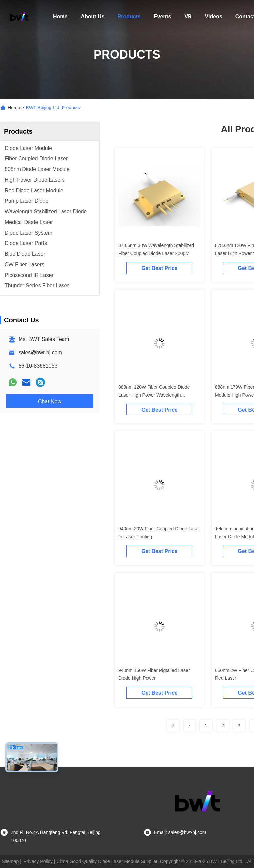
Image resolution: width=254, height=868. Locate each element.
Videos (214, 16)
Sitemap (10, 861)
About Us (92, 16)
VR (188, 16)
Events (162, 16)
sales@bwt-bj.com (40, 352)
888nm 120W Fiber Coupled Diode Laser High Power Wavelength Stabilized (154, 395)
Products (129, 16)
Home (60, 16)
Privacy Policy (38, 861)
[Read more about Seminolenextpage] (173, 726)
